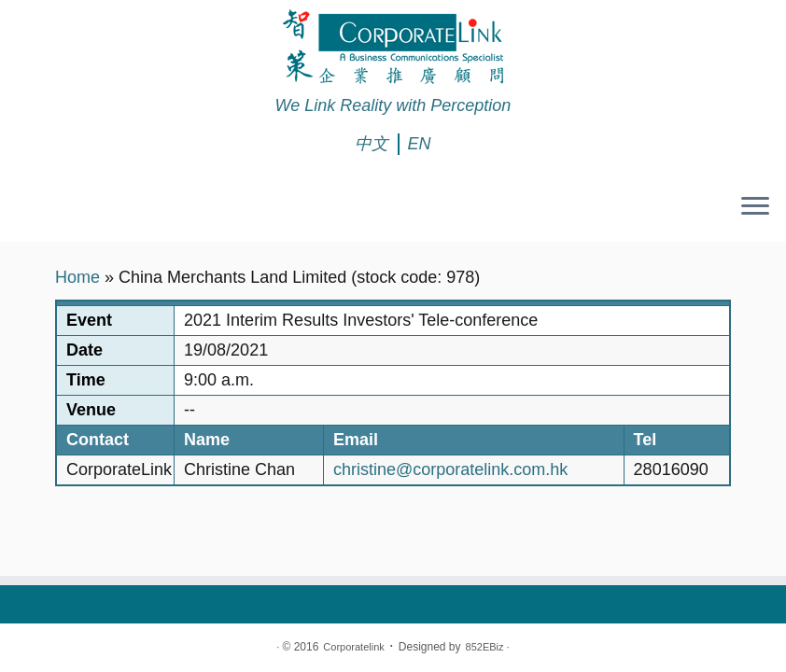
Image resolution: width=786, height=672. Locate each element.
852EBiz (485, 647)
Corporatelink (353, 647)
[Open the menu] (755, 208)
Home (77, 277)
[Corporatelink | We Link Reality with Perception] (393, 47)
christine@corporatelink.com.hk (450, 469)
